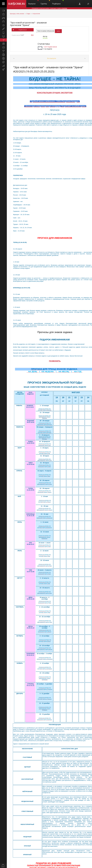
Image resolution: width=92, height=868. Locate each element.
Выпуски (33, 2)
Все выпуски (52, 58)
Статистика (44, 44)
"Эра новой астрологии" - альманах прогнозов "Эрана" (28, 24)
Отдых (28, 14)
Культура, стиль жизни (17, 14)
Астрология (36, 14)
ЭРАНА (45, 38)
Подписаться (23, 30)
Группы (45, 2)
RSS (32, 35)
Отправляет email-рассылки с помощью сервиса (49, 8)
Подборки (58, 2)
